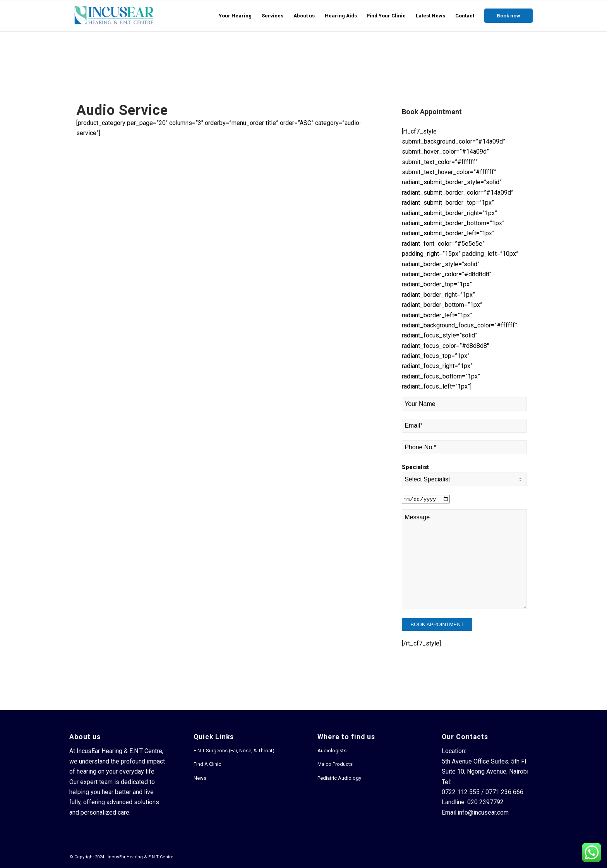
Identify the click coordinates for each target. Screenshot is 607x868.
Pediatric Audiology (339, 778)
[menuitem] (235, 16)
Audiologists (332, 751)
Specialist (415, 467)
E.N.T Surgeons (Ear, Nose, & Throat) (234, 751)
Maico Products (335, 764)
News (200, 778)
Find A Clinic (207, 764)
